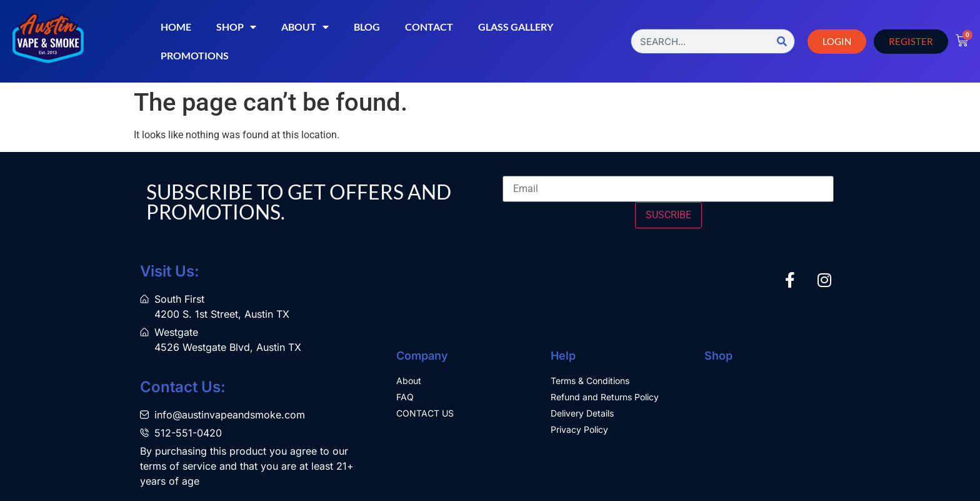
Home (176, 27)
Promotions (195, 55)
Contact (429, 27)
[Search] (782, 41)
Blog (367, 27)
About (305, 27)
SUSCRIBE (668, 215)
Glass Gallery (516, 27)
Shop (236, 27)
